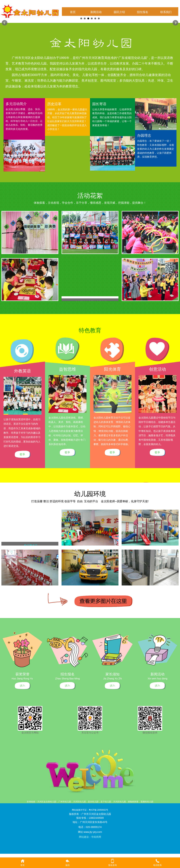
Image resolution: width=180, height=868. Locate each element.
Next (175, 23)
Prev (5, 23)
